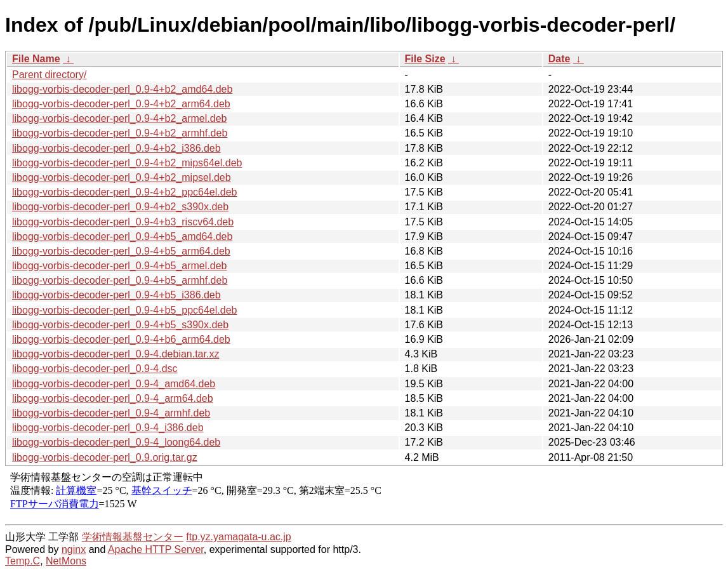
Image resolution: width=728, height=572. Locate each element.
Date (559, 59)
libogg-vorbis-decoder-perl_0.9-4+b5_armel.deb (119, 266)
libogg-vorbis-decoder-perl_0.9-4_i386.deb (108, 428)
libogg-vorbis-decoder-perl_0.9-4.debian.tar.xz (116, 354)
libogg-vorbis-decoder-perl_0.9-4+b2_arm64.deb (121, 104)
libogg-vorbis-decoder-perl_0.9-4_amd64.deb (114, 384)
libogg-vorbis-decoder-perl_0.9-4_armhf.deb (111, 413)
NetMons (66, 561)
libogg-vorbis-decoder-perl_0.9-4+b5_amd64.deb (122, 236)
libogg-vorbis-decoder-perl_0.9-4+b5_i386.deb (116, 295)
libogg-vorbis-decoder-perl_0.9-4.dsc (95, 369)
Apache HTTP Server (156, 549)
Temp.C (23, 561)
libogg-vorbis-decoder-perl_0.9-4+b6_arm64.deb (121, 339)
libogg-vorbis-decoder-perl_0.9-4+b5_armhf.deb (120, 280)
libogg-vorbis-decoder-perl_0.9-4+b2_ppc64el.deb (124, 192)
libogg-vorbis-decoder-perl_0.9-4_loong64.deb (116, 442)
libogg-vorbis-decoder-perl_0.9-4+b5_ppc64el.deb (124, 310)
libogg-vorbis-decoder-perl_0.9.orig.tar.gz (105, 457)
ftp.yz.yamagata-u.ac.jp (238, 537)
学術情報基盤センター (133, 537)
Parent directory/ (49, 75)
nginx (74, 549)
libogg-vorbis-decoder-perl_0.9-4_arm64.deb (113, 398)
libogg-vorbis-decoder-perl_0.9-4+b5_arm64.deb (121, 251)
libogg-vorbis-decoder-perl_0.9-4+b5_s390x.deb (120, 325)
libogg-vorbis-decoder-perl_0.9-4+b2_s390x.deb (120, 207)
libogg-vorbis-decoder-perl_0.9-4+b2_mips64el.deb (127, 163)
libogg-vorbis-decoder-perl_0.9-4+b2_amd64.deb (122, 89)
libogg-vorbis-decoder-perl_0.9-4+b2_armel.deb (119, 118)
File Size (425, 59)
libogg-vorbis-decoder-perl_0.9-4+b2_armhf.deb (120, 133)
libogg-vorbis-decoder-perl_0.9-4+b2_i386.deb (116, 148)
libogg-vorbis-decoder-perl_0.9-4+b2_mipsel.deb (122, 177)
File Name (36, 59)
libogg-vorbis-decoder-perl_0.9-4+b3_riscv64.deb (123, 222)
